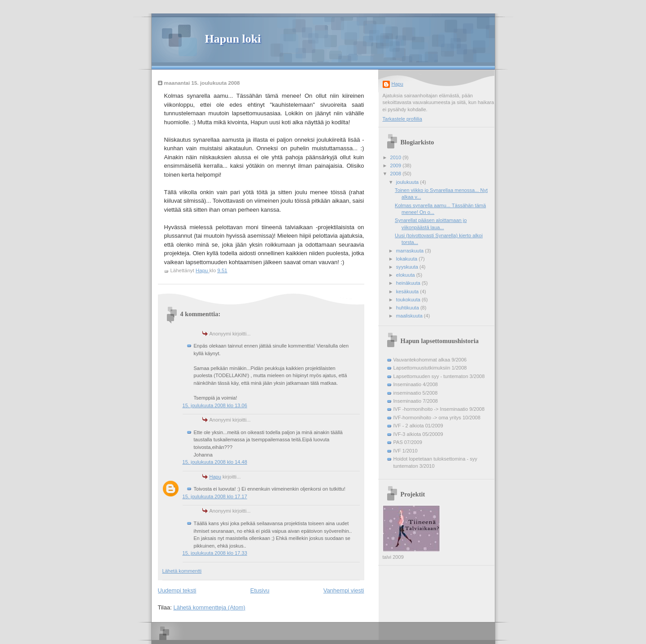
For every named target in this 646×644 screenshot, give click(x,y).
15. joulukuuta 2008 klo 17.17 (215, 496)
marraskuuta (410, 251)
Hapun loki (233, 39)
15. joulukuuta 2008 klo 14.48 (215, 462)
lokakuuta (407, 259)
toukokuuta (409, 300)
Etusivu (260, 590)
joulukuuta (408, 182)
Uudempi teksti (177, 590)
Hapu (215, 477)
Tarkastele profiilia (402, 119)
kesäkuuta (408, 292)
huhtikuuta (408, 308)
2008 (397, 174)
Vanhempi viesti (344, 590)
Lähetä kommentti (182, 571)
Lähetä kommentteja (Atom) (209, 607)
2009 (397, 165)
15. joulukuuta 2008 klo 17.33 (215, 553)
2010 (397, 157)
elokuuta (406, 275)
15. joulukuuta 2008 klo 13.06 (215, 405)
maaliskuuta (410, 316)
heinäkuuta (409, 283)
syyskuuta (408, 267)
